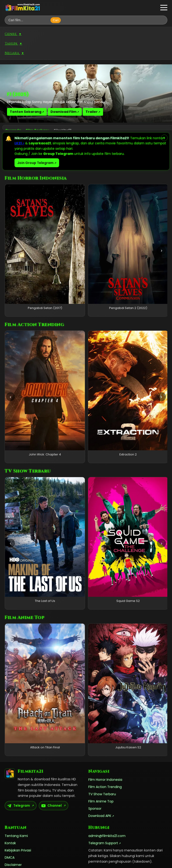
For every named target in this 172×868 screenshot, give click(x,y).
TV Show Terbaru (102, 794)
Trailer (92, 112)
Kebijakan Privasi (18, 850)
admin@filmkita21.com (107, 836)
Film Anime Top (101, 801)
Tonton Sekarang (26, 112)
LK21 (18, 143)
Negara (14, 53)
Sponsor (95, 809)
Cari (56, 20)
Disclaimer (13, 865)
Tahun (13, 43)
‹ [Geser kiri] (11, 250)
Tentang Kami (16, 836)
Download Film (63, 112)
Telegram (19, 806)
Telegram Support (103, 843)
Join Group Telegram (35, 163)
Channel (52, 806)
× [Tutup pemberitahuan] (164, 138)
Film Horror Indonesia (105, 780)
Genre (13, 34)
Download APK (100, 816)
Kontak (10, 843)
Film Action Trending (105, 787)
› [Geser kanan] (162, 250)
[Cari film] (29, 20)
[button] (164, 8)
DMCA (10, 858)
